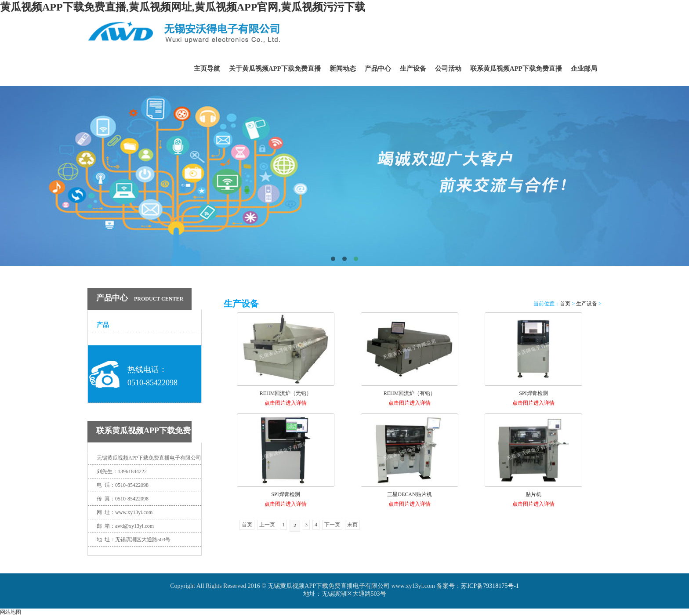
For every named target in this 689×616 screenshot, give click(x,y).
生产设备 (413, 69)
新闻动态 (343, 69)
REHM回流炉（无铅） (286, 393)
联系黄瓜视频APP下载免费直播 (516, 69)
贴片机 (533, 494)
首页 (565, 304)
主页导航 (207, 69)
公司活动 (448, 69)
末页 (352, 525)
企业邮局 (584, 69)
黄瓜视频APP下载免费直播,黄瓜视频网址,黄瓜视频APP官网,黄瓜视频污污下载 (183, 7)
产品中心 (378, 69)
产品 (103, 325)
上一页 (267, 525)
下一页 (332, 525)
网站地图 (11, 612)
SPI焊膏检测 (533, 393)
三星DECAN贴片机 (409, 494)
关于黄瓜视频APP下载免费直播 (275, 69)
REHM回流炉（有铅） (410, 393)
